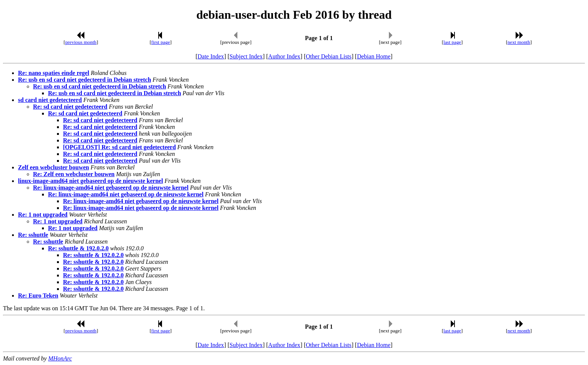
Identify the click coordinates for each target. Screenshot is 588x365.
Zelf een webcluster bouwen (53, 167)
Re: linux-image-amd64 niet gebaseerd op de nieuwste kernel (111, 188)
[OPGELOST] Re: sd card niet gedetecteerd (119, 147)
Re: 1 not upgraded (43, 215)
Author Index (284, 56)
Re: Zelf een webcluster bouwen (74, 174)
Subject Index (246, 56)
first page (160, 42)
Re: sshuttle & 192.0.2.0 (78, 248)
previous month (81, 42)
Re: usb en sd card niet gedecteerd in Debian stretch (85, 80)
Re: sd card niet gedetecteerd (70, 107)
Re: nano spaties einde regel (54, 73)
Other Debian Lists (329, 56)
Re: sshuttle (33, 235)
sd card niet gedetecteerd (50, 100)
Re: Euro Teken (38, 295)
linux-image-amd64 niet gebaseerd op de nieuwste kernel (91, 181)
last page (452, 42)
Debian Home (374, 56)
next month (519, 42)
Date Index (211, 56)
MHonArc (60, 358)
